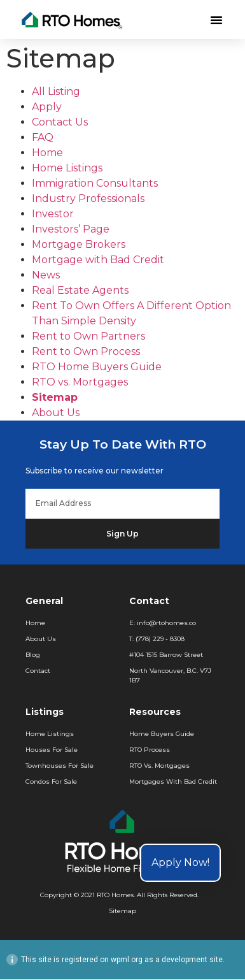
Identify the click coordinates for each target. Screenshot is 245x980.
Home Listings (67, 169)
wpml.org (127, 960)
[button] (216, 20)
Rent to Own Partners (88, 337)
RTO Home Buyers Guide (97, 367)
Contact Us (60, 123)
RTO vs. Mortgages (80, 383)
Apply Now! (180, 862)
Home (47, 153)
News (46, 276)
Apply (47, 107)
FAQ (43, 138)
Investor (53, 214)
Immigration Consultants (95, 184)
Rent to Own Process (86, 352)
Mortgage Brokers (79, 245)
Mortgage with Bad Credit (98, 260)
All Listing (56, 92)
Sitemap (55, 398)
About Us (56, 413)
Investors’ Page (71, 230)
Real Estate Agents (80, 291)
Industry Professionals (88, 199)
